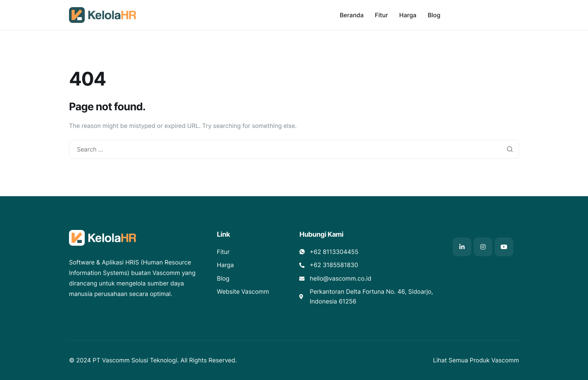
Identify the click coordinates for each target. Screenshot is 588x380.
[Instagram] (483, 247)
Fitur (382, 15)
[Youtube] (504, 247)
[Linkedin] (462, 247)
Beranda (352, 15)
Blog (434, 15)
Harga (408, 15)
